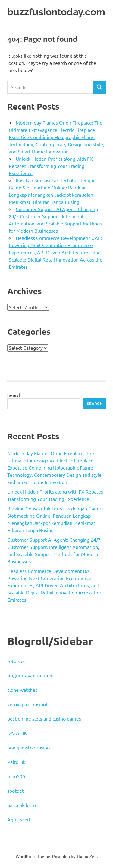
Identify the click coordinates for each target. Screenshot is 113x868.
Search (14, 395)
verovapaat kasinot (27, 704)
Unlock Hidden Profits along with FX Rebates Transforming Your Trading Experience (51, 166)
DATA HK (17, 733)
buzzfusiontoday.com (56, 12)
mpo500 (16, 776)
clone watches (22, 690)
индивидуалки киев (30, 675)
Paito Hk (16, 762)
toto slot (16, 661)
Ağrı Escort (19, 819)
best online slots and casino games (44, 718)
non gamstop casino (28, 747)
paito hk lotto (22, 805)
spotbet (16, 791)
